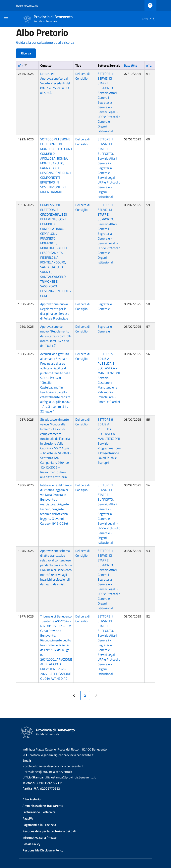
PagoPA (28, 818)
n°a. (149, 65)
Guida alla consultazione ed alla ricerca (45, 42)
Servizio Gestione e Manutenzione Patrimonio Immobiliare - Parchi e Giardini (109, 390)
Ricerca (26, 53)
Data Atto (131, 65)
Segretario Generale (105, 306)
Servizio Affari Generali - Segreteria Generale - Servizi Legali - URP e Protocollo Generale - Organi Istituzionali (109, 112)
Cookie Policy (31, 844)
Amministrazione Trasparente (43, 806)
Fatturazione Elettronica (39, 812)
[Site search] (152, 19)
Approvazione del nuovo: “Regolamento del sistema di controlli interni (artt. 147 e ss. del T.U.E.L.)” (56, 336)
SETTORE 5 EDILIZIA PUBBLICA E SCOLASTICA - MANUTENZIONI (109, 363)
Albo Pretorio (31, 799)
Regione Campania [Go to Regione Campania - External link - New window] (27, 5)
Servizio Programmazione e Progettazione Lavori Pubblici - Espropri (109, 453)
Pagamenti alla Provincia (39, 825)
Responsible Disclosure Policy (43, 850)
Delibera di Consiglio (83, 76)
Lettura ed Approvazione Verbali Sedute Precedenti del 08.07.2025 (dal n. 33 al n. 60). (55, 83)
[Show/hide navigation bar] (6, 19)
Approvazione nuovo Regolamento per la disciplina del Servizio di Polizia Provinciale (55, 311)
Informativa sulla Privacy (40, 837)
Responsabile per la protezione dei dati (49, 831)
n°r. (23, 65)
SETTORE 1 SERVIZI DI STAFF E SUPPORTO (105, 81)
